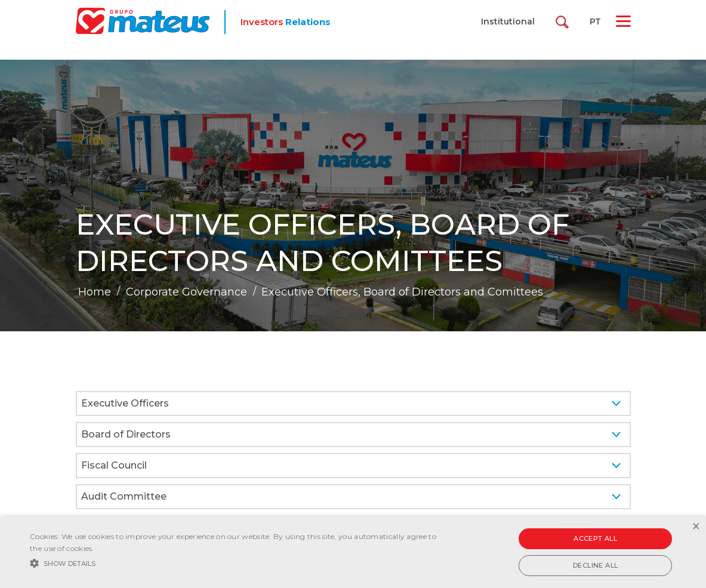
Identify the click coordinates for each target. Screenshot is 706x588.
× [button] (696, 527)
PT (595, 21)
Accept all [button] (595, 538)
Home (95, 292)
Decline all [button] (595, 565)
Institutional (508, 21)
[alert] (353, 552)
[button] (240, 562)
